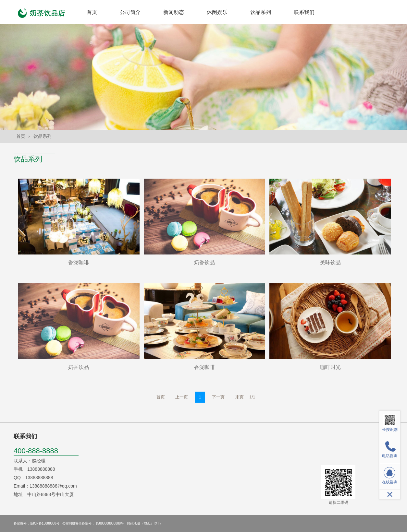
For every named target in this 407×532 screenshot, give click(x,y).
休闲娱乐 (217, 12)
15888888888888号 (110, 523)
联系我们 (304, 12)
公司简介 (130, 12)
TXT (156, 523)
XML (147, 523)
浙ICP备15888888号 (45, 523)
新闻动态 (174, 12)
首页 (92, 12)
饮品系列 (261, 12)
